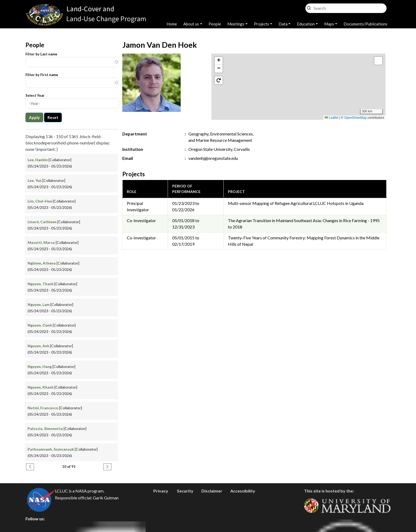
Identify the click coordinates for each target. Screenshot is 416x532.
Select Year (35, 95)
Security (185, 491)
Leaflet (331, 118)
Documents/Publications (365, 24)
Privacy (161, 491)
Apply (34, 117)
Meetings (236, 24)
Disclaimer (212, 491)
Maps (329, 24)
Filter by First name (42, 75)
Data (283, 24)
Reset (53, 117)
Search (309, 7)
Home (172, 24)
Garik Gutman (106, 498)
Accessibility (243, 491)
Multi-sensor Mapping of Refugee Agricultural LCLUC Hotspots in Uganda (296, 203)
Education (306, 24)
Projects (261, 24)
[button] (299, 81)
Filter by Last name (41, 54)
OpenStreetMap (355, 118)
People (215, 24)
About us (191, 24)
